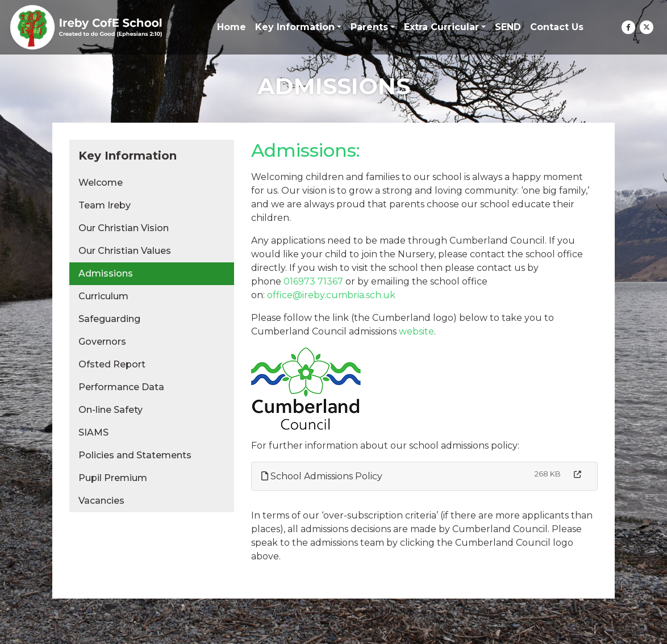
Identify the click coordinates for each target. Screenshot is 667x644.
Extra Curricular (441, 27)
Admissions (106, 273)
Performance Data (121, 387)
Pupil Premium (113, 478)
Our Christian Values (125, 251)
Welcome (101, 183)
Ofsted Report (112, 364)
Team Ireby (105, 205)
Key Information (295, 27)
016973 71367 (313, 281)
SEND (508, 27)
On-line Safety (111, 410)
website (416, 331)
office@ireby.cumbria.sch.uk (331, 295)
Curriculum (103, 296)
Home (232, 27)
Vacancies (101, 501)
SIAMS (93, 432)
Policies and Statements (135, 455)
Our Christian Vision (124, 228)
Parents (369, 27)
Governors (102, 342)
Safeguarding (109, 319)
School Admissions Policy (322, 476)
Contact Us (557, 27)
